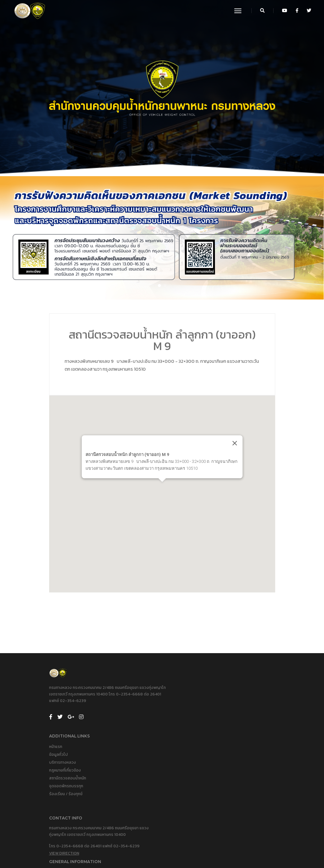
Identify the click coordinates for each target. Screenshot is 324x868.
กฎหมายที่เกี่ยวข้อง (183, 718)
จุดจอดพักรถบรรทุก (184, 734)
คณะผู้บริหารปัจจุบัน (184, 795)
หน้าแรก (174, 694)
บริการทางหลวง (181, 710)
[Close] (247, 451)
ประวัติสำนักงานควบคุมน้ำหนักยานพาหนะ (200, 787)
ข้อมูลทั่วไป (176, 702)
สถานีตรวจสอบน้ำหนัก (186, 726)
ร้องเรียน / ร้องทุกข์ (184, 741)
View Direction (64, 808)
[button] (159, 290)
